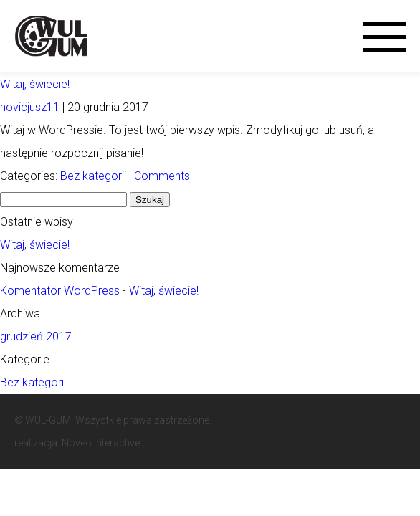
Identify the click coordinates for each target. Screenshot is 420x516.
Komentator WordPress (60, 291)
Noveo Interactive (101, 443)
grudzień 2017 (36, 336)
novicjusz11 (30, 107)
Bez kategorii (93, 176)
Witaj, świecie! (35, 84)
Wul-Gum (54, 35)
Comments (162, 176)
